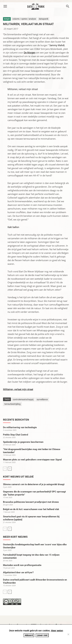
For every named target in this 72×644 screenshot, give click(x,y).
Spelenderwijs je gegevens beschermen (23, 442)
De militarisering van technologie (20, 427)
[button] (5, 6)
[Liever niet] (68, 634)
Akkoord (29, 635)
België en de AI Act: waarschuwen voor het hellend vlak (31, 509)
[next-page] (10, 469)
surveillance (42, 399)
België (7, 19)
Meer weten (57, 631)
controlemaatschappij (23, 399)
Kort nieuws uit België (18, 477)
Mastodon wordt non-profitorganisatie (22, 565)
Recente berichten (16, 420)
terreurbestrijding (12, 404)
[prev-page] (5, 469)
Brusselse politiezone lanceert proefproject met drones (31, 502)
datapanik (44, 19)
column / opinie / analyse (24, 19)
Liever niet (42, 635)
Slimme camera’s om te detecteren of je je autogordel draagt (34, 484)
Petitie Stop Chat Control (16, 435)
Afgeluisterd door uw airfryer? (18, 572)
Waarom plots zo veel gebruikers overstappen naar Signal (32, 460)
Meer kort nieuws (15, 537)
